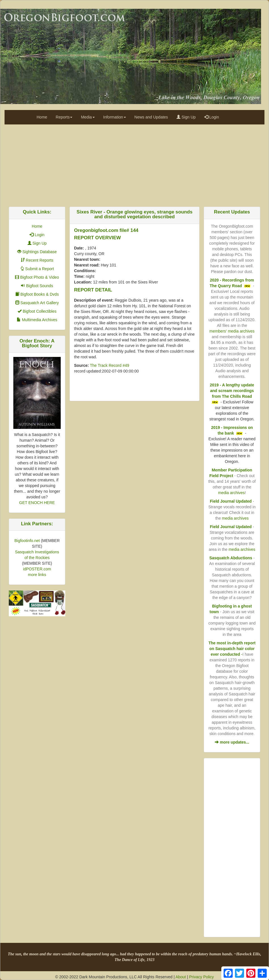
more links (37, 575)
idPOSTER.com (37, 569)
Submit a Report (37, 269)
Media (88, 117)
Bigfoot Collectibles (37, 311)
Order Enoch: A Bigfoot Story (37, 343)
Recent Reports (37, 260)
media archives (231, 493)
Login (212, 117)
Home (42, 117)
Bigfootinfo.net (27, 541)
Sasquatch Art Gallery (37, 303)
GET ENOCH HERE (37, 503)
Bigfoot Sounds (37, 286)
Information (115, 117)
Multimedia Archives (37, 320)
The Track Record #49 (110, 365)
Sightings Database (37, 252)
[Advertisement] (134, 164)
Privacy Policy (201, 977)
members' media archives (232, 331)
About (181, 977)
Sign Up (186, 117)
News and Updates (151, 117)
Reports (64, 117)
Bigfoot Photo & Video (37, 277)
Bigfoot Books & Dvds (37, 294)
